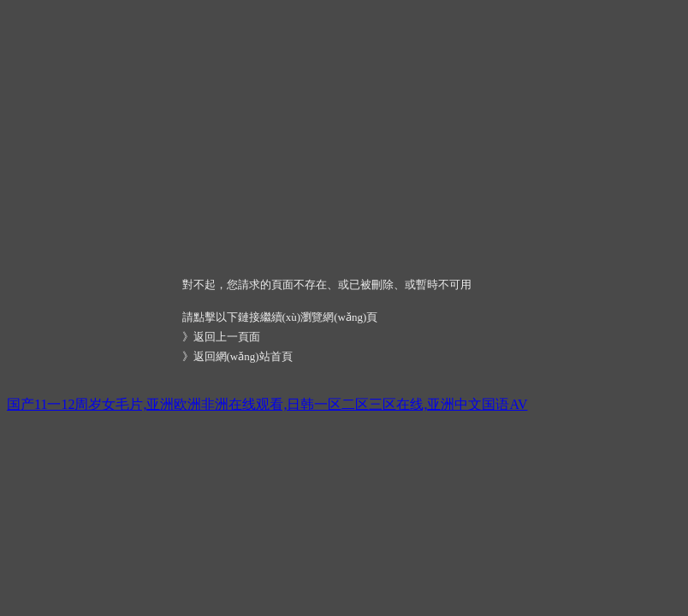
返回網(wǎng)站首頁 (243, 356)
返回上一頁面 (227, 337)
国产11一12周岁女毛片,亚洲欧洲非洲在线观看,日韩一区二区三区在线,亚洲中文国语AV (267, 404)
